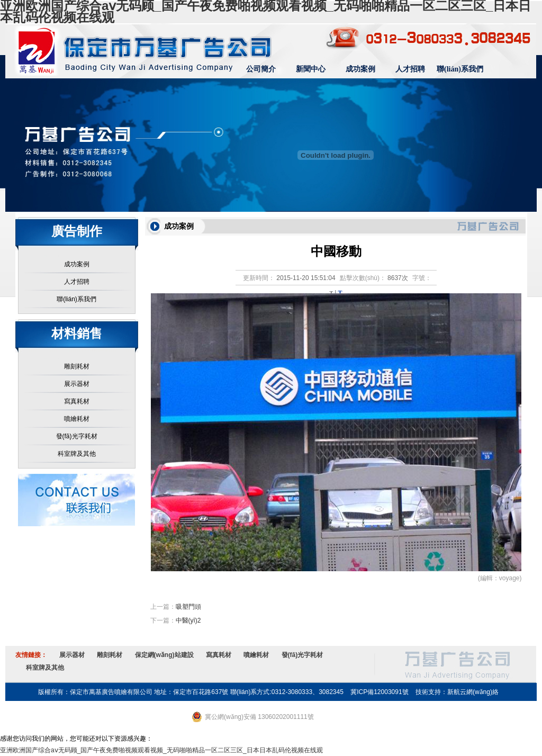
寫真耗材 (77, 401)
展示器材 (77, 384)
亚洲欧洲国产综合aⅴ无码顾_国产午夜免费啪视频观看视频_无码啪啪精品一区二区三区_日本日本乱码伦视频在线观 (161, 750)
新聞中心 (311, 69)
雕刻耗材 (77, 366)
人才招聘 (410, 69)
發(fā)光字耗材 (77, 436)
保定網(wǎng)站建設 (164, 655)
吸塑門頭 (188, 607)
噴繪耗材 (77, 419)
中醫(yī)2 (188, 620)
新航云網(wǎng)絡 (473, 692)
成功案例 (360, 69)
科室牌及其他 (77, 454)
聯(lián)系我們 (460, 69)
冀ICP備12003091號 (379, 692)
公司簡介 (261, 69)
